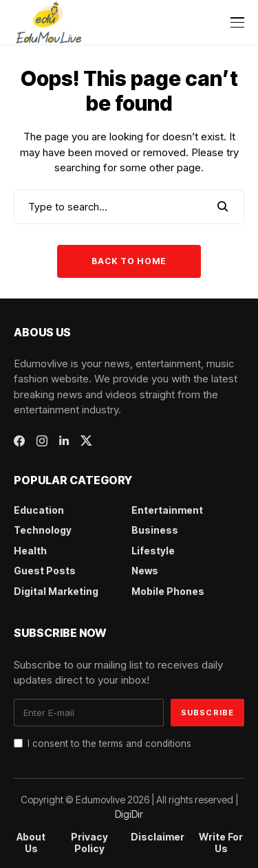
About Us (31, 843)
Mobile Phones (168, 591)
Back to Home (129, 261)
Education (39, 510)
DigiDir (129, 814)
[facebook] (19, 441)
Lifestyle (153, 551)
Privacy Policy (89, 843)
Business (155, 530)
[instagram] (42, 441)
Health (30, 551)
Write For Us (221, 843)
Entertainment (167, 510)
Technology (43, 530)
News (145, 571)
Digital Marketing (56, 591)
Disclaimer (158, 837)
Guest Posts (45, 571)
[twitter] (86, 441)
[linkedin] (64, 441)
